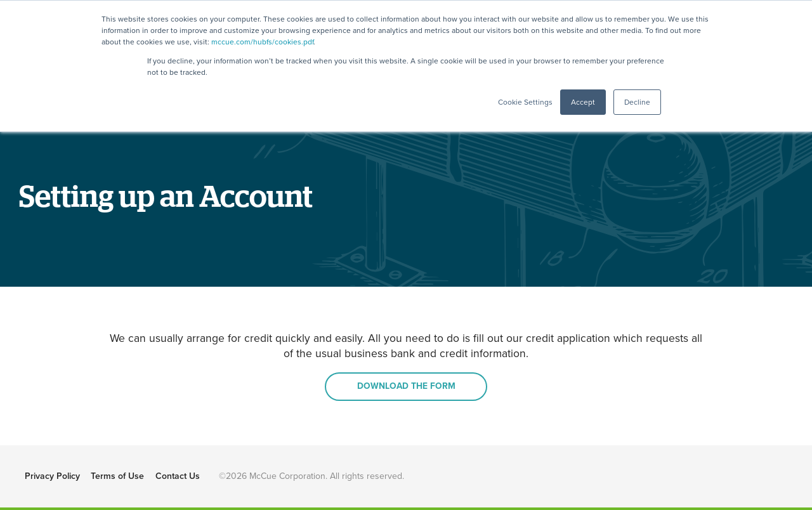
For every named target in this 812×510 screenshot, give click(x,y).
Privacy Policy (52, 476)
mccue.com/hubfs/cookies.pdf (262, 42)
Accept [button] (583, 102)
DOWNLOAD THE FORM (406, 386)
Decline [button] (637, 102)
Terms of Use (117, 476)
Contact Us (178, 476)
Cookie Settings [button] (525, 102)
